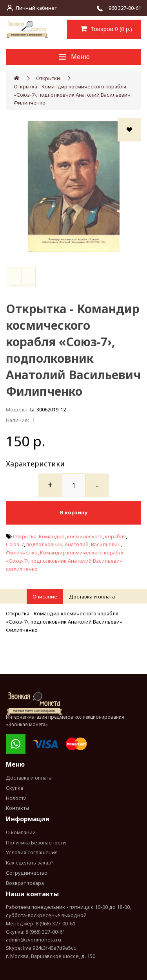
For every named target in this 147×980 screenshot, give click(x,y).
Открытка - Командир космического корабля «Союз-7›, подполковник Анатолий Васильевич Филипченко (72, 95)
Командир (52, 536)
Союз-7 (15, 544)
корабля (115, 536)
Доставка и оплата (92, 596)
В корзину (74, 512)
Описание (45, 596)
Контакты (17, 808)
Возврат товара (25, 883)
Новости (16, 798)
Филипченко (22, 552)
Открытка (25, 536)
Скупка (15, 788)
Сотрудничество (27, 873)
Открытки (48, 78)
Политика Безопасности (36, 842)
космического (85, 536)
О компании (21, 832)
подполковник (44, 544)
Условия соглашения (32, 852)
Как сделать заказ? (30, 863)
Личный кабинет (36, 8)
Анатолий (77, 544)
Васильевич (106, 544)
